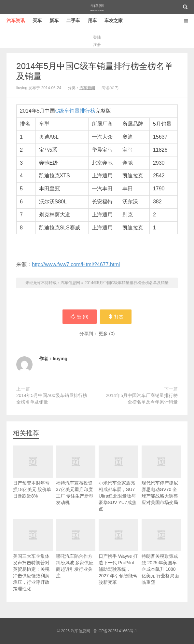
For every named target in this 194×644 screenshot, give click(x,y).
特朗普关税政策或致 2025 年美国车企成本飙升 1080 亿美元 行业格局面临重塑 (161, 559)
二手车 (73, 21)
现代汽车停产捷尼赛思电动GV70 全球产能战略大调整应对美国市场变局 (161, 482)
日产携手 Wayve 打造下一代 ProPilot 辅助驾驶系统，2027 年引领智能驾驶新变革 (118, 559)
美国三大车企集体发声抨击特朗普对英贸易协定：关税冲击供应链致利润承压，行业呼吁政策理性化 (33, 562)
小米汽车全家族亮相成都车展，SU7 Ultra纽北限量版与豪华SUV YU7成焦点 (118, 486)
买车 (37, 21)
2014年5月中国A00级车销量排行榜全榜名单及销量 (52, 399)
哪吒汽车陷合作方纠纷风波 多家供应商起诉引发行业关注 (76, 555)
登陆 (97, 37)
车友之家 (114, 21)
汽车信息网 (97, 7)
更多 (103, 334)
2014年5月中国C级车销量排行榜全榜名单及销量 (127, 283)
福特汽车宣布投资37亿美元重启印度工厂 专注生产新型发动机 (76, 482)
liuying (60, 359)
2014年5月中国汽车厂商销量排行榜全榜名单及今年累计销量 (142, 399)
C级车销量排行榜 (76, 111)
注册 (97, 45)
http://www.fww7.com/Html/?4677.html (76, 264)
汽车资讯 (16, 21)
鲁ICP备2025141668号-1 (115, 631)
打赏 (116, 317)
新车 (54, 21)
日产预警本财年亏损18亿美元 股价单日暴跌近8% (33, 479)
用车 (92, 21)
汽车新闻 (87, 88)
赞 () (79, 317)
